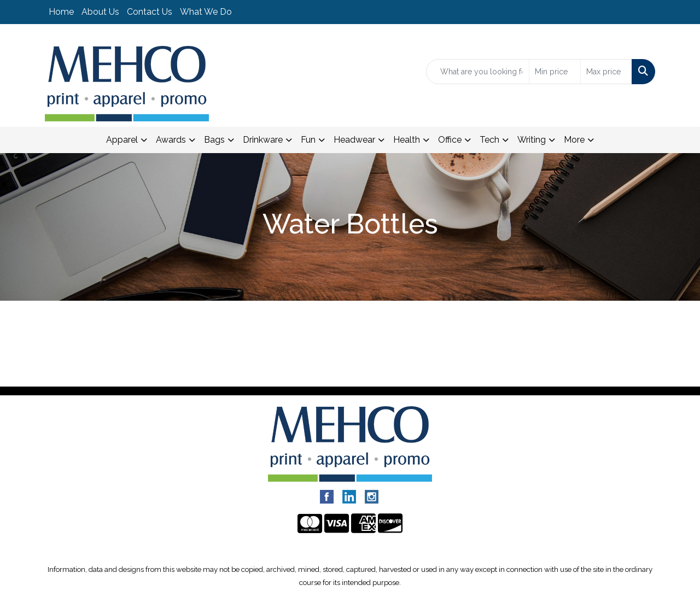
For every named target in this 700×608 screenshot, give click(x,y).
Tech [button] (489, 140)
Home (61, 12)
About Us (100, 12)
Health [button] (407, 140)
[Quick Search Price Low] (555, 72)
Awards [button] (171, 140)
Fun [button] (308, 140)
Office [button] (450, 140)
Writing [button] (532, 140)
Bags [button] (214, 140)
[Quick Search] (478, 72)
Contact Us (150, 12)
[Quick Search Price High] (606, 72)
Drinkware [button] (263, 140)
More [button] (574, 140)
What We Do (206, 12)
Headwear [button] (354, 140)
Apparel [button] (122, 140)
